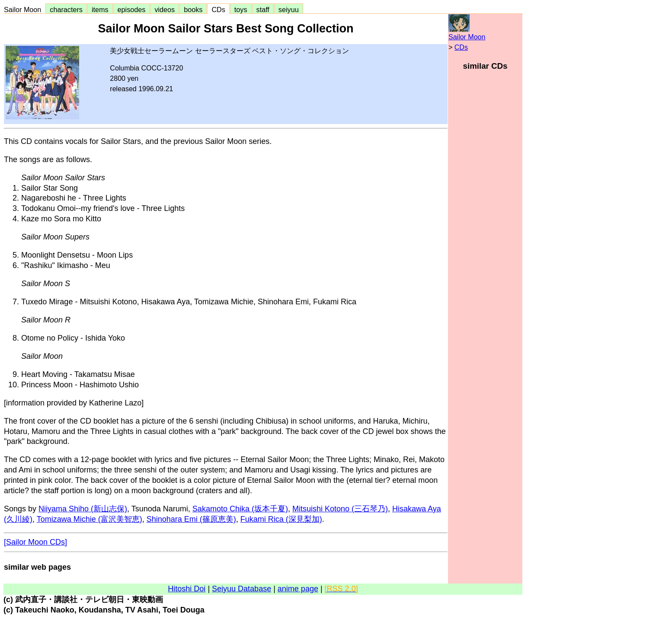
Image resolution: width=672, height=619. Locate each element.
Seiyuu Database (242, 589)
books (193, 10)
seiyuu (289, 10)
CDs (218, 10)
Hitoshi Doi (187, 589)
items (100, 10)
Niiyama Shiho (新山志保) (83, 509)
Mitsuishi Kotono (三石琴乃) (340, 509)
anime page (298, 589)
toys (241, 10)
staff (263, 10)
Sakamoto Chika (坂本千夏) (240, 509)
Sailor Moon (24, 10)
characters (66, 10)
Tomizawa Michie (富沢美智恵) (90, 519)
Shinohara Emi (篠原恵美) (191, 519)
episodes (132, 10)
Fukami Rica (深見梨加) (281, 519)
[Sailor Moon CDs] (35, 542)
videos (165, 10)
